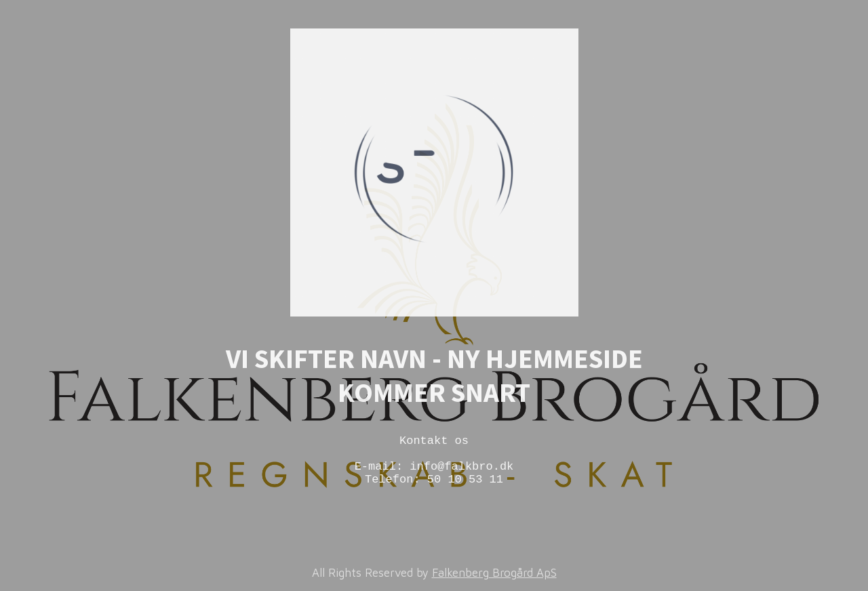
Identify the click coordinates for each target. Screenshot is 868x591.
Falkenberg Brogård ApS (494, 573)
